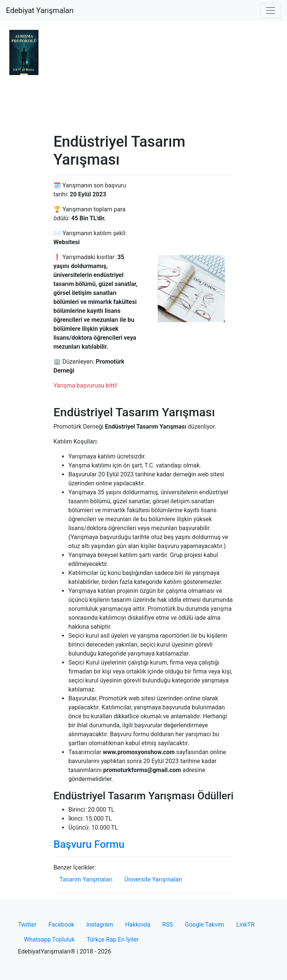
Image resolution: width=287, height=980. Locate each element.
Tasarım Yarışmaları (86, 879)
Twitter (27, 925)
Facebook (61, 925)
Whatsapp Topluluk (49, 939)
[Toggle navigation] (271, 10)
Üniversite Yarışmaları (153, 879)
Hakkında (138, 925)
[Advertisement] (143, 77)
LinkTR (245, 925)
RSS (168, 925)
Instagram (100, 925)
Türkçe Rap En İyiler (113, 939)
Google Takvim (205, 925)
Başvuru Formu (89, 844)
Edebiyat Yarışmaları (40, 10)
